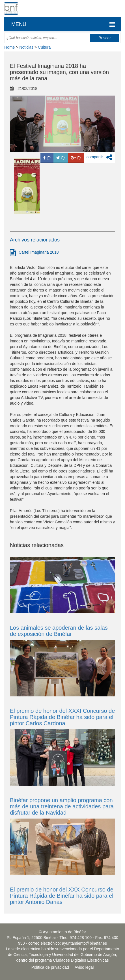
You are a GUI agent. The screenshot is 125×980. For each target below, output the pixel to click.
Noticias (26, 47)
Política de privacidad (50, 967)
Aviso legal (84, 967)
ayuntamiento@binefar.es (84, 943)
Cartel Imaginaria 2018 (34, 253)
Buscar (105, 38)
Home (9, 47)
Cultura (44, 47)
